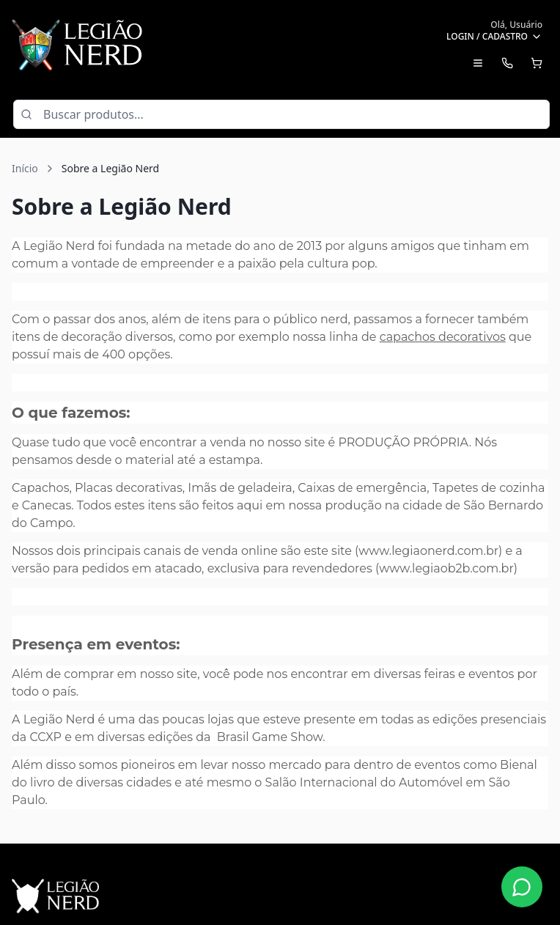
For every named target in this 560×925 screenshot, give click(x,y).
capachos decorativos (443, 337)
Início (25, 168)
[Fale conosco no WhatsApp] (522, 887)
